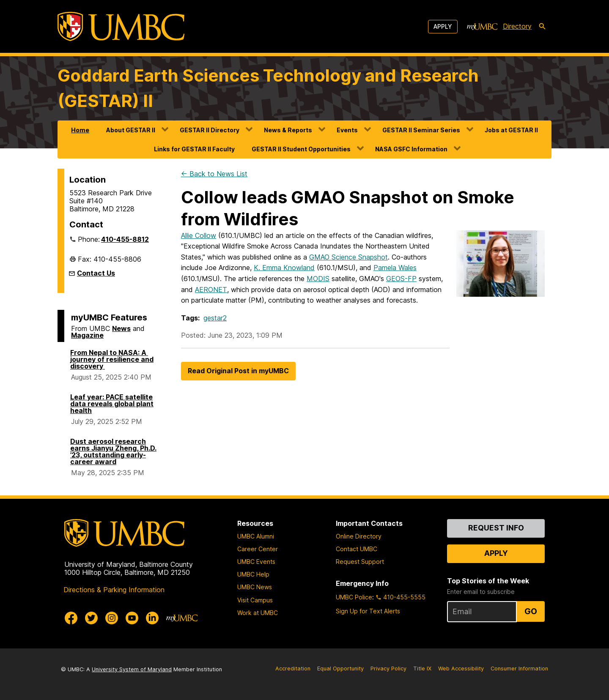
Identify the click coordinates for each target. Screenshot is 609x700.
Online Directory (359, 536)
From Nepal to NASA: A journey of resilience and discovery (112, 359)
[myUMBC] (482, 27)
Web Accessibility (461, 669)
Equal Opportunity (340, 669)
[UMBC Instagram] (112, 618)
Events (347, 130)
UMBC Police (354, 597)
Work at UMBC (258, 613)
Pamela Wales (395, 268)
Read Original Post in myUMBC (238, 371)
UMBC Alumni (256, 536)
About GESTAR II (131, 130)
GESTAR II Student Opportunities (301, 149)
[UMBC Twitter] (91, 618)
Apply (443, 26)
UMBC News (255, 587)
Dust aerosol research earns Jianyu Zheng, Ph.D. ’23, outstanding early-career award (113, 451)
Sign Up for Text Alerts (368, 611)
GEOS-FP (401, 279)
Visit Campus (255, 600)
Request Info (496, 528)
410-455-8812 (125, 239)
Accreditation (293, 669)
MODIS (318, 279)
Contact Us (96, 273)
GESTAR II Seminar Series (421, 130)
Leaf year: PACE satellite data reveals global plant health (112, 404)
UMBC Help (253, 574)
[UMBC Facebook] (71, 618)
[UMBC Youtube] (132, 618)
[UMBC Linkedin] (152, 618)
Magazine (87, 335)
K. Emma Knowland (284, 268)
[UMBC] (121, 26)
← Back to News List (214, 174)
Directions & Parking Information (114, 590)
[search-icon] (542, 27)
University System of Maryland (132, 669)
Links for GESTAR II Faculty (194, 149)
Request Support (360, 562)
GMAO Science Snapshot (348, 257)
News (121, 328)
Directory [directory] (517, 26)
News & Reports (288, 130)
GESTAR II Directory (210, 130)
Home (80, 130)
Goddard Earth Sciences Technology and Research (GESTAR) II (268, 88)
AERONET (211, 290)
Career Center (258, 549)
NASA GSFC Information (411, 149)
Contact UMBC (357, 549)
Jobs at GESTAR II (511, 130)
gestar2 (215, 318)
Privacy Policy (388, 669)
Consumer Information (519, 669)
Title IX (422, 669)
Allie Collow (199, 235)
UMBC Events (256, 562)
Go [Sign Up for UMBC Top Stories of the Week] (531, 611)
